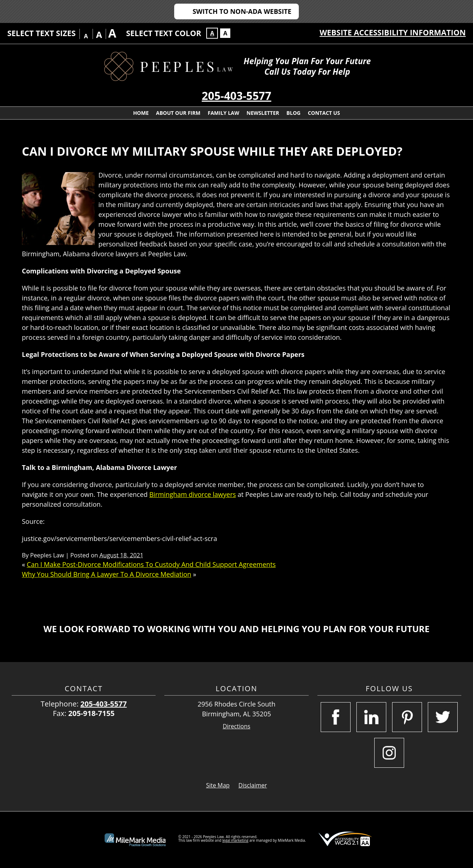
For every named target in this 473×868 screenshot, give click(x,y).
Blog (294, 113)
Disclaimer (253, 785)
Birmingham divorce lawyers (193, 494)
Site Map (218, 785)
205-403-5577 (237, 96)
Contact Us (324, 113)
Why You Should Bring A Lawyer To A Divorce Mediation (107, 574)
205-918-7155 (91, 713)
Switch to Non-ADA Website (242, 11)
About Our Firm (178, 113)
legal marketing (235, 840)
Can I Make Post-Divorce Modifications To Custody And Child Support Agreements (151, 564)
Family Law (224, 113)
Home (141, 113)
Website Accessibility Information (393, 32)
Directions (236, 726)
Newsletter (263, 113)
